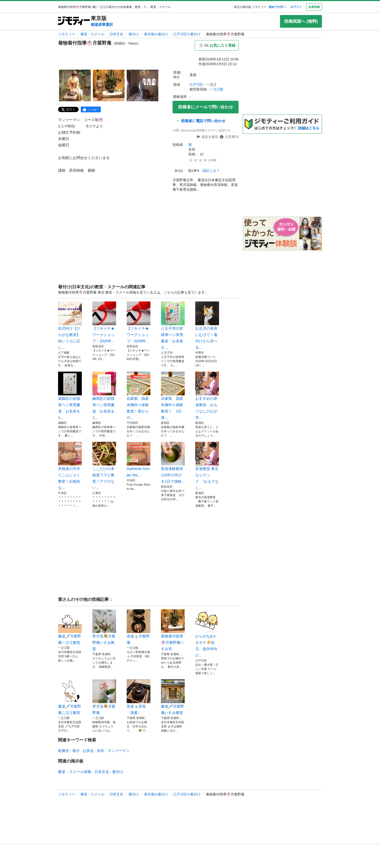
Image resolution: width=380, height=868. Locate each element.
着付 (76, 751)
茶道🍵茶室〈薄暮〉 (139, 697)
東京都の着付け (156, 34)
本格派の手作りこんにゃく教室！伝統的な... (70, 466)
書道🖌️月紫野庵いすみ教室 (173, 697)
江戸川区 (196, 85)
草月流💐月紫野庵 (104, 697)
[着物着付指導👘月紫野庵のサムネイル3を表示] (142, 85)
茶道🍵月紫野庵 (139, 627)
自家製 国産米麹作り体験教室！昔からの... (139, 396)
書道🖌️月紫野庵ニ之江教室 (70, 697)
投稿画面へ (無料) (301, 21)
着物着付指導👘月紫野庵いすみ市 (173, 630)
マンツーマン (118, 751)
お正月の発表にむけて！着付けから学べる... (207, 325)
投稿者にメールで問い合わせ (206, 107)
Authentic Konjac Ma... (139, 459)
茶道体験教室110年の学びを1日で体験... (173, 463)
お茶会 (88, 751)
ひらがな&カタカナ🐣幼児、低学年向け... (207, 633)
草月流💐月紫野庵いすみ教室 (104, 630)
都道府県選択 (102, 25)
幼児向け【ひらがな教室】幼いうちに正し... (70, 325)
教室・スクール (92, 34)
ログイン (296, 7)
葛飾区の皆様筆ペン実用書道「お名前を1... (70, 396)
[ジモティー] (74, 21)
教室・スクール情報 (75, 772)
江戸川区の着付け (187, 34)
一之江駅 (217, 89)
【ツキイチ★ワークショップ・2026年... (104, 322)
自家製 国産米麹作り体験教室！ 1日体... (173, 396)
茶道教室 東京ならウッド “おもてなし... (207, 466)
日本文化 (116, 34)
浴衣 (101, 751)
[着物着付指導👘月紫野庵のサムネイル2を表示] (109, 85)
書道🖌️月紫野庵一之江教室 (70, 627)
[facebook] (91, 109)
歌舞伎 (64, 751)
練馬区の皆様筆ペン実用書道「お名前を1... (104, 396)
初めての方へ (277, 7)
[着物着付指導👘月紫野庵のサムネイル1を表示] (75, 85)
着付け (134, 34)
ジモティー (67, 34)
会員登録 (314, 7)
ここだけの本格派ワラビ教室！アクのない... (104, 466)
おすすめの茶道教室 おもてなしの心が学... (207, 396)
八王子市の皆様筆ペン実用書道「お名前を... (173, 325)
